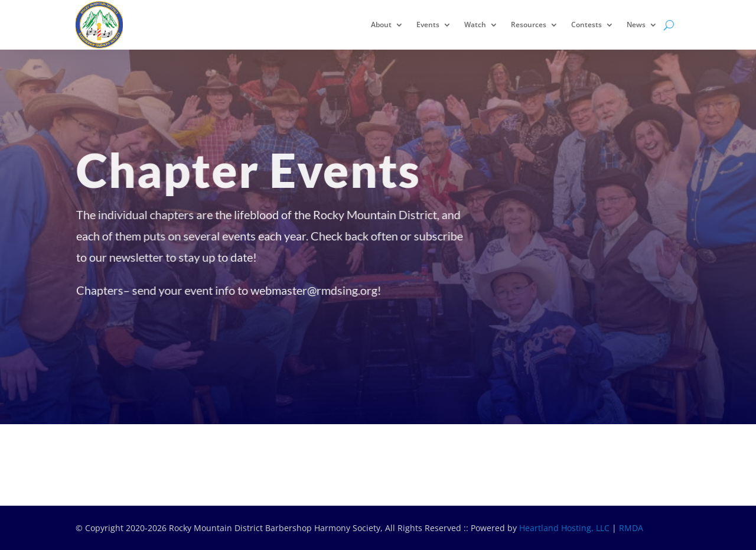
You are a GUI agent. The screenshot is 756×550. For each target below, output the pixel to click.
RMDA (631, 528)
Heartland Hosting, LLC (564, 528)
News (636, 25)
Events (428, 25)
